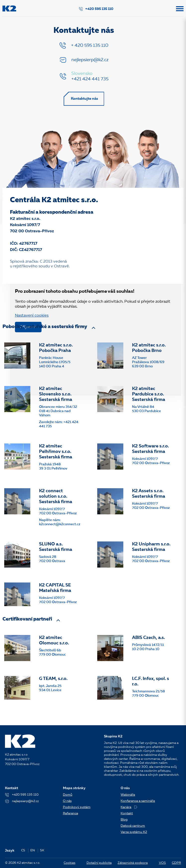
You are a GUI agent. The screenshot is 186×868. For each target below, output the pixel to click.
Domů (68, 795)
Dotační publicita (99, 863)
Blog (124, 820)
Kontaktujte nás (84, 99)
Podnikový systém (77, 807)
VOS (162, 863)
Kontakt (127, 813)
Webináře (128, 795)
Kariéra (129, 807)
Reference (70, 813)
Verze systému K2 (134, 832)
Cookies (70, 863)
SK (42, 850)
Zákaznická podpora (133, 863)
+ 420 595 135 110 (90, 46)
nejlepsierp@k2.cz (90, 60)
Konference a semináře (138, 801)
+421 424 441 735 (90, 79)
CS (23, 850)
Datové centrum (133, 826)
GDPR (176, 863)
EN (33, 850)
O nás (67, 801)
